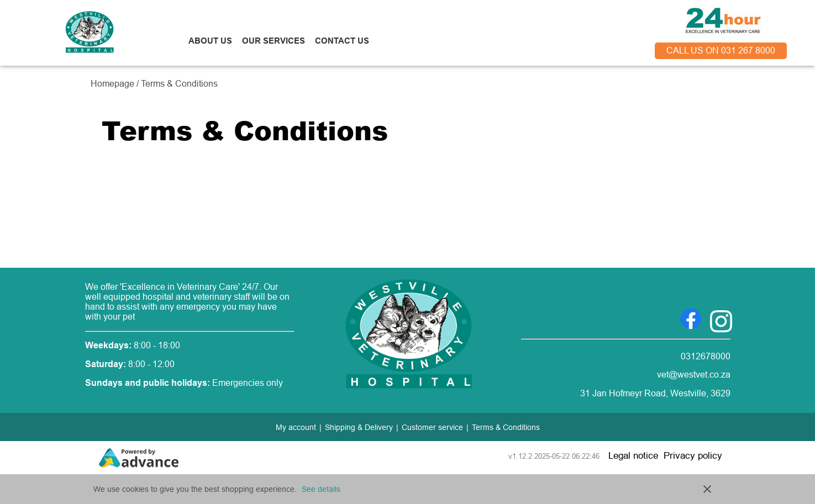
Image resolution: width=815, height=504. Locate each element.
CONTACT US (342, 41)
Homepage (114, 84)
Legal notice (633, 456)
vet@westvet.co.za (694, 375)
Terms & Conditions (506, 427)
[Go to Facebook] (691, 319)
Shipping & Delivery (359, 427)
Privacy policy (693, 456)
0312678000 (706, 356)
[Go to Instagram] (721, 319)
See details (321, 489)
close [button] (707, 489)
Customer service (432, 427)
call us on (721, 51)
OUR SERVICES (274, 41)
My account (296, 427)
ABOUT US (210, 41)
